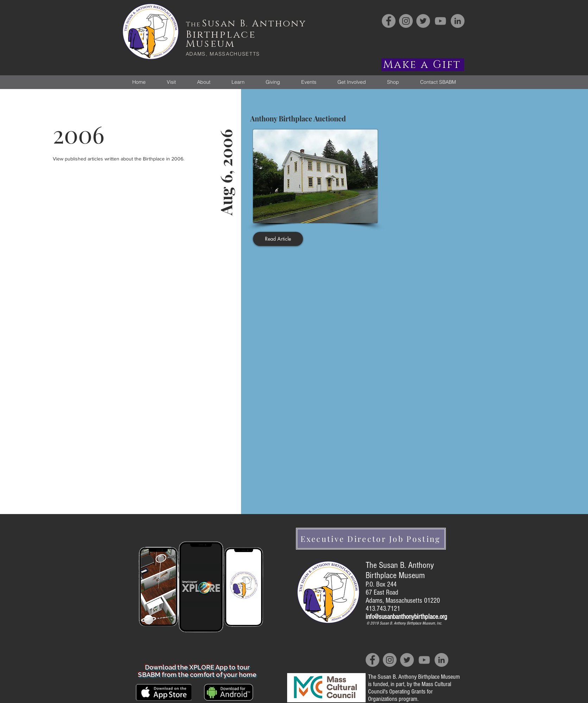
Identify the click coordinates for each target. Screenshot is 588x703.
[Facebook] (389, 21)
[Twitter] (423, 21)
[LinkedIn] (458, 21)
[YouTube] (440, 21)
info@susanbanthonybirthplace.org (406, 617)
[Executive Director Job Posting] (371, 539)
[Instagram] (406, 21)
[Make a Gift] (423, 65)
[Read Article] (278, 239)
